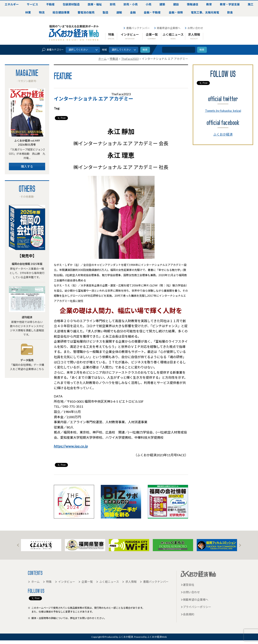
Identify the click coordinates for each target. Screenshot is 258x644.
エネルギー (12, 4)
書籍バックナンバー (136, 28)
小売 (149, 4)
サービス (32, 4)
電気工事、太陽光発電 (205, 12)
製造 (105, 12)
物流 (42, 12)
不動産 (50, 4)
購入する (27, 166)
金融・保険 (176, 12)
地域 (104, 50)
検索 (202, 50)
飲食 (230, 12)
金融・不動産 (152, 12)
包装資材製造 (71, 4)
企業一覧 (152, 36)
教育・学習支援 (230, 4)
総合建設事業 (61, 12)
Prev (18, 545)
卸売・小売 (131, 4)
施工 (251, 4)
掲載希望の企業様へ (167, 28)
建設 (176, 4)
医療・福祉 (95, 4)
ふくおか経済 (223, 134)
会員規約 (187, 614)
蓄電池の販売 (86, 12)
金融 (133, 12)
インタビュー (130, 36)
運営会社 (187, 585)
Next (240, 545)
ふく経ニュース (173, 36)
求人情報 (194, 36)
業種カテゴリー (53, 50)
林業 (28, 12)
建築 (162, 4)
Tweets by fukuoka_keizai (223, 110)
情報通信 (192, 4)
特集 (111, 36)
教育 (209, 4)
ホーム (34, 582)
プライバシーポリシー (196, 607)
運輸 (119, 12)
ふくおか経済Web (74, 33)
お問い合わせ (194, 28)
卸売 (113, 4)
